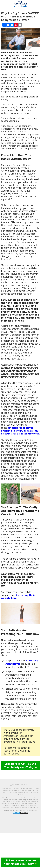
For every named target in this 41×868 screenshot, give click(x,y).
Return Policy (33, 810)
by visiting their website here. (18, 597)
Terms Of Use (20, 810)
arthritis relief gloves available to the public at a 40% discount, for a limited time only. (20, 431)
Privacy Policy (8, 810)
